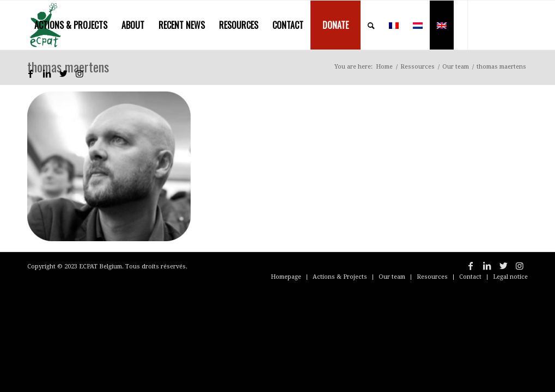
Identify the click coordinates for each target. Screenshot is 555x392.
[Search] (371, 25)
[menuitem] (71, 25)
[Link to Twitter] (63, 73)
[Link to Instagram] (80, 73)
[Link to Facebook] (31, 73)
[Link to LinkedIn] (47, 73)
